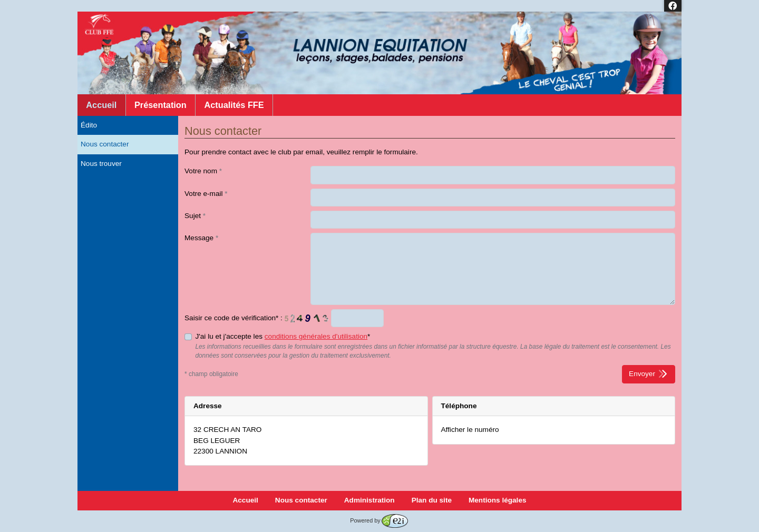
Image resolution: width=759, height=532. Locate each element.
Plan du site (432, 500)
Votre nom (203, 171)
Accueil (101, 105)
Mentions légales (498, 500)
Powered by (379, 520)
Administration (369, 500)
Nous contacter (105, 144)
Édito (89, 125)
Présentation (160, 105)
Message (201, 238)
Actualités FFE (234, 105)
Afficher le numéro (470, 430)
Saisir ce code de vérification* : (233, 318)
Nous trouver (101, 164)
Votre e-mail (206, 194)
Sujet (195, 216)
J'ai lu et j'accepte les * (283, 336)
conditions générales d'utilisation (316, 336)
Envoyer (649, 374)
